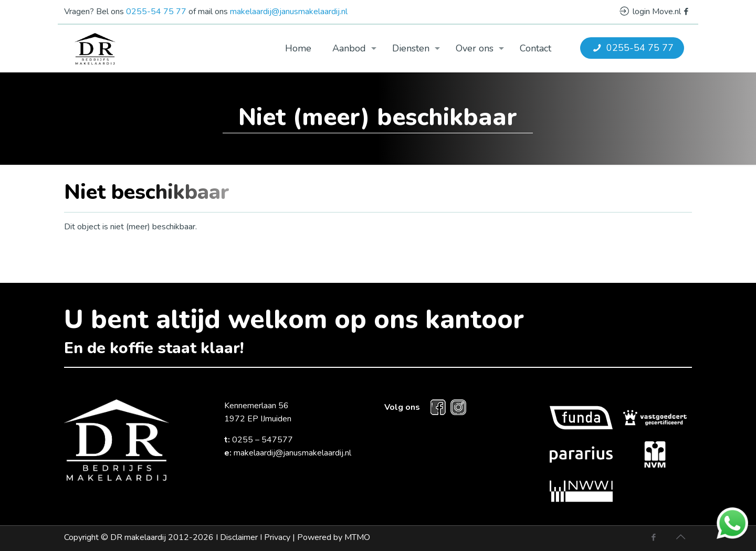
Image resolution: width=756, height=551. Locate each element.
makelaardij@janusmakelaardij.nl (289, 12)
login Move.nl (650, 12)
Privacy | (317, 537)
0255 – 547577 (262, 440)
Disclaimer (239, 537)
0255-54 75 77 (156, 12)
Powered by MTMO (334, 537)
